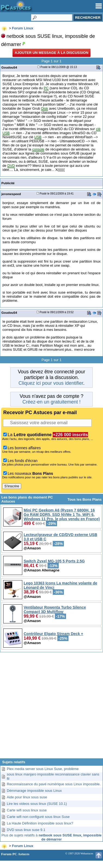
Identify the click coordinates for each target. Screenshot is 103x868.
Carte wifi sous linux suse (27, 810)
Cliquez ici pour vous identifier (51, 383)
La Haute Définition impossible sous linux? (40, 823)
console (38, 149)
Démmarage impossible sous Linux (34, 791)
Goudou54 (9, 67)
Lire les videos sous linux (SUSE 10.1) (37, 804)
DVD (11, 166)
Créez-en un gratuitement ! (51, 402)
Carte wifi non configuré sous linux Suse (38, 817)
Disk (44, 108)
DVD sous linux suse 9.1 (26, 830)
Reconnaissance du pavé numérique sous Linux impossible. (54, 784)
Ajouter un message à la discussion (51, 53)
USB (38, 137)
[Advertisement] (51, 707)
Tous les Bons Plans (85, 499)
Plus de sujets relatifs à (51, 837)
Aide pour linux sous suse (27, 797)
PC (46, 88)
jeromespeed (11, 194)
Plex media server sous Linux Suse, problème (43, 769)
